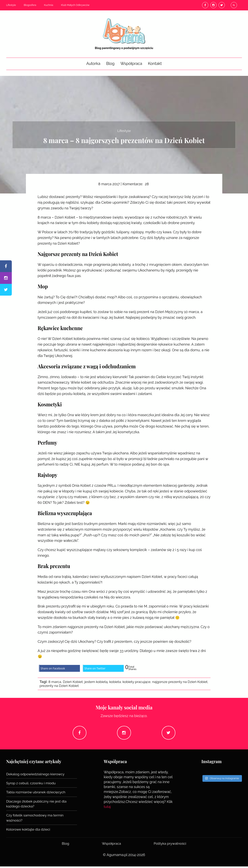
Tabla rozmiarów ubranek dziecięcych (37, 794)
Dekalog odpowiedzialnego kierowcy (36, 776)
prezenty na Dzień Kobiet (72, 686)
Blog (110, 64)
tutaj (108, 809)
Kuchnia (49, 5)
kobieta (117, 682)
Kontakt (155, 64)
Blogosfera (30, 5)
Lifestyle (11, 5)
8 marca (55, 682)
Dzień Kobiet (74, 682)
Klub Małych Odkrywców (75, 5)
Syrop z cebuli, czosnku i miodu (32, 785)
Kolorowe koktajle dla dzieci (29, 831)
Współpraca (131, 64)
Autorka (93, 64)
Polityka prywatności (170, 845)
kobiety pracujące (139, 682)
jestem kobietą (98, 682)
